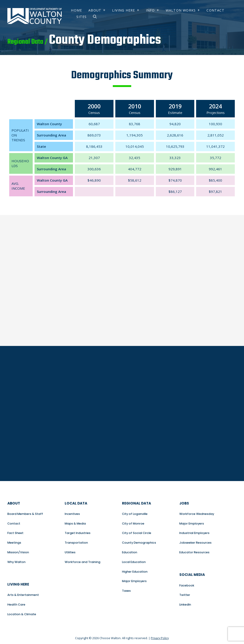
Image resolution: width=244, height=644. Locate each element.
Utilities (70, 552)
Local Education (134, 562)
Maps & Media (75, 524)
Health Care (16, 605)
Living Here (123, 10)
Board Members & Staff (25, 514)
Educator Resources (194, 552)
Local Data (76, 503)
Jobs (184, 503)
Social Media (192, 575)
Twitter (185, 595)
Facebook (187, 585)
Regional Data (137, 503)
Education (130, 552)
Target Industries (78, 533)
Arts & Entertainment (23, 595)
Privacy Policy (160, 638)
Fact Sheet (15, 533)
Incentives (72, 514)
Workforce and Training (83, 562)
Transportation (76, 543)
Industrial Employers (194, 533)
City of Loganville (135, 514)
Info (150, 10)
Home (76, 10)
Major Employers (134, 581)
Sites (81, 17)
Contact (215, 10)
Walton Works (181, 10)
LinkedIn (185, 605)
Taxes (126, 591)
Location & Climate (22, 614)
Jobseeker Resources (195, 543)
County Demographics (139, 543)
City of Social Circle (137, 533)
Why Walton (16, 562)
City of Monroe (133, 524)
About (95, 10)
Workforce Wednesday (197, 514)
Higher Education (135, 572)
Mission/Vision (18, 552)
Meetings (14, 543)
